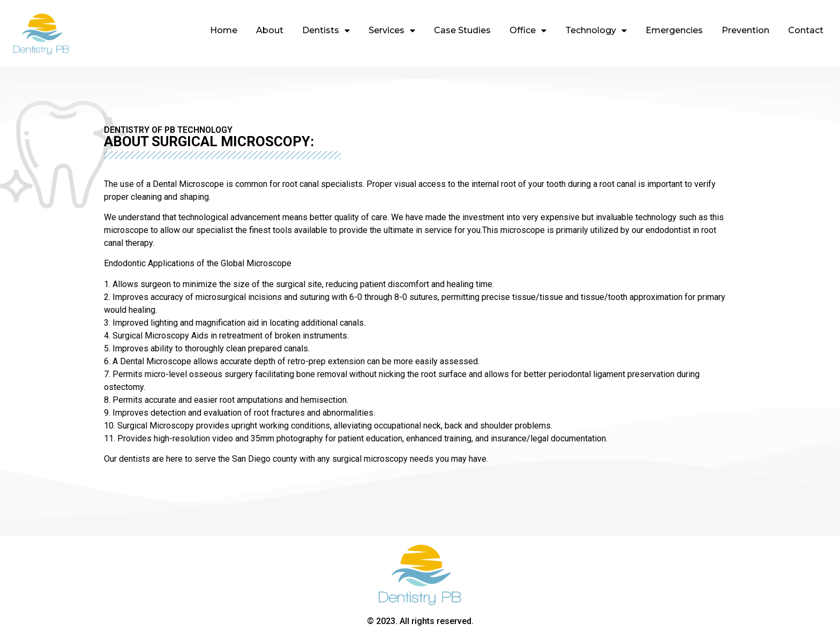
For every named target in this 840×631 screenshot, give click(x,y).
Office (528, 31)
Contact (806, 30)
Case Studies (462, 30)
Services (392, 31)
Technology (596, 31)
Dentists (326, 31)
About (270, 30)
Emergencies (674, 30)
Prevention (745, 30)
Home (224, 30)
